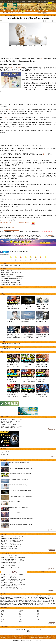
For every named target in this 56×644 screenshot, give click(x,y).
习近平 (28, 596)
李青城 (39, 618)
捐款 (16, 636)
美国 (16, 11)
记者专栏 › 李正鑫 (49, 15)
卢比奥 (16, 596)
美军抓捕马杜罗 (4, 455)
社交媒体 (49, 599)
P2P (9, 602)
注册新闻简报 (5, 627)
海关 (23, 603)
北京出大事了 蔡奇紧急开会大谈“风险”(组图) (10, 556)
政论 (10, 13)
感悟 (27, 605)
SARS (53, 602)
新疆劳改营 (2, 603)
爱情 (9, 323)
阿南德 (10, 381)
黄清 (20, 615)
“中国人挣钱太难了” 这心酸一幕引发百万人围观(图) (20, 491)
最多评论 (14, 572)
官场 (12, 11)
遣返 (25, 603)
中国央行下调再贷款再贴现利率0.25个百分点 (11, 284)
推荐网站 (3, 637)
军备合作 (29, 396)
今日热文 (3, 294)
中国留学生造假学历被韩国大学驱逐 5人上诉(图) (11, 545)
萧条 (27, 366)
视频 (47, 11)
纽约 (27, 11)
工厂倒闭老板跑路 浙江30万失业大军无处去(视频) (20, 474)
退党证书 (45, 637)
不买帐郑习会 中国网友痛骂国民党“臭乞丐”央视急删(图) (13, 579)
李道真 (21, 612)
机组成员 (29, 323)
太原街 (41, 323)
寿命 (38, 605)
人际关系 (41, 308)
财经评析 (24, 13)
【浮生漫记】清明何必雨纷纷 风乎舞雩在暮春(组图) (20, 496)
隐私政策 (30, 636)
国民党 (13, 338)
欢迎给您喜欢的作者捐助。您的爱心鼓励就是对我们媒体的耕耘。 (15, 223)
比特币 (15, 600)
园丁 (2, 616)
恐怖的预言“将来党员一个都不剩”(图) (9, 586)
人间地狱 (28, 308)
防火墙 (17, 602)
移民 (17, 603)
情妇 (27, 599)
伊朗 (12, 308)
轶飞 (2, 613)
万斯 (53, 597)
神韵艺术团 (14, 637)
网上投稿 (7, 636)
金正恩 (37, 597)
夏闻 (38, 613)
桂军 (46, 603)
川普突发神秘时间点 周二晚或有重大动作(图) (19, 463)
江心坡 (50, 602)
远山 (20, 613)
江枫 (38, 619)
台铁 (43, 596)
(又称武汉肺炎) (7, 596)
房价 (53, 600)
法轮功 (27, 602)
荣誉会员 (43, 235)
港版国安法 (9, 597)
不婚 (13, 366)
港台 (20, 11)
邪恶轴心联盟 (16, 308)
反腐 (34, 599)
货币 (17, 600)
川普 (11, 596)
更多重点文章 (52, 530)
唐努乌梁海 (40, 602)
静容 (20, 618)
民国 (44, 603)
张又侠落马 (3, 453)
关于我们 (20, 636)
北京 (46, 600)
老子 (38, 308)
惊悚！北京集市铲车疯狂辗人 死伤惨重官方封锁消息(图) (13, 584)
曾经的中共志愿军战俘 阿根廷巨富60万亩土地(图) (11, 426)
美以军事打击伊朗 (5, 451)
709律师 (22, 602)
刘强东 (49, 600)
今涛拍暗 (21, 610)
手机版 (36, 21)
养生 (42, 605)
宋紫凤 (3, 610)
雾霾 (11, 602)
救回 (32, 323)
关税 (48, 597)
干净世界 (8, 637)
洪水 (3, 597)
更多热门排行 (52, 569)
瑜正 (20, 619)
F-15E (26, 323)
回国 (29, 603)
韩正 (42, 59)
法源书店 (19, 637)
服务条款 (25, 636)
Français (40, 636)
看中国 (11, 6)
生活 (39, 11)
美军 (24, 323)
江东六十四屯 (35, 602)
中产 (37, 600)
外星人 (35, 605)
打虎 (36, 599)
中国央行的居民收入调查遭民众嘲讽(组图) (11, 280)
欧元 (22, 600)
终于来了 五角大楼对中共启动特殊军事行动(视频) (11, 559)
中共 (26, 338)
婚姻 (18, 366)
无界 (54, 637)
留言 (45, 21)
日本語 (50, 636)
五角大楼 (39, 396)
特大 (50, 21)
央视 (13, 603)
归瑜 (38, 612)
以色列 (13, 381)
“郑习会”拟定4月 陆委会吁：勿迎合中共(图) (10, 576)
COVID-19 (22, 596)
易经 (19, 605)
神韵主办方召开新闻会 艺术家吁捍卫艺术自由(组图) (12, 574)
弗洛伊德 (29, 597)
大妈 (51, 600)
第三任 (45, 366)
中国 (24, 338)
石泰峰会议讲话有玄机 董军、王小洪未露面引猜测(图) (12, 561)
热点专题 (3, 449)
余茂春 (46, 396)
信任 (11, 323)
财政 (33, 600)
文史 (35, 11)
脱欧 (4, 600)
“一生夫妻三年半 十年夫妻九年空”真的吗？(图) (11, 538)
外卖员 (24, 308)
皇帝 (14, 605)
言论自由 (7, 603)
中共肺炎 (2, 596)
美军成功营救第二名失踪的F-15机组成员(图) (19, 479)
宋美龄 (2, 605)
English (35, 636)
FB (51, 599)
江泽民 (10, 599)
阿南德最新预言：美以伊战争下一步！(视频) (10, 567)
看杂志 (24, 637)
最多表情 (42, 572)
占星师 (10, 308)
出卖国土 (36, 596)
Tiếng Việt (45, 636)
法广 (46, 599)
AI (38, 381)
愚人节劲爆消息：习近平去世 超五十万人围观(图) (11, 582)
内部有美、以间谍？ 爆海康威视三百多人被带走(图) (12, 540)
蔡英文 (44, 600)
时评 (4, 13)
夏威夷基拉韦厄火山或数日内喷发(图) (9, 548)
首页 (4, 11)
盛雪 (20, 616)
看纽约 (32, 637)
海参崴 (39, 600)
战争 (18, 381)
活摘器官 (40, 596)
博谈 (23, 11)
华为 (29, 599)
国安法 (52, 596)
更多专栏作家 (52, 623)
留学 (21, 603)
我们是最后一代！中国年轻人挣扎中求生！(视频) (11, 547)
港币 (26, 600)
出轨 (13, 323)
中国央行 (6, 117)
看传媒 (36, 637)
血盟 (13, 396)
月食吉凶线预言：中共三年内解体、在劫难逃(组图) (12, 589)
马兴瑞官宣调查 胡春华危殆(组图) (8, 566)
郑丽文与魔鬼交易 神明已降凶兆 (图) (9, 578)
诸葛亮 (16, 605)
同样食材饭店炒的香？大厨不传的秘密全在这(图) (11, 542)
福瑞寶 (40, 637)
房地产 (20, 68)
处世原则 (49, 308)
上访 (25, 602)
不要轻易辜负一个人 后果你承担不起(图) (18, 485)
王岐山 (40, 597)
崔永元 (13, 599)
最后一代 (10, 366)
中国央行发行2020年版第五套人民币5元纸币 (11, 278)
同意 (50, 3)
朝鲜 (40, 366)
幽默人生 (22, 605)
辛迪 (38, 621)
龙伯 (39, 338)
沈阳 (38, 323)
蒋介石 (54, 603)
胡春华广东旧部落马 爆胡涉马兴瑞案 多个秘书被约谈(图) (13, 558)
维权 (19, 602)
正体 (39, 21)
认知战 (43, 396)
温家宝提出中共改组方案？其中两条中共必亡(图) (11, 581)
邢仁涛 (3, 619)
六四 (33, 596)
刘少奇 (9, 605)
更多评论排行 (52, 590)
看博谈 (7, 15)
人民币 (19, 600)
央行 (6, 600)
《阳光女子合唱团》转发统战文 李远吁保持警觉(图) (12, 537)
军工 (49, 396)
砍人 (45, 323)
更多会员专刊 (52, 429)
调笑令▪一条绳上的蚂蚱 (6, 271)
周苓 (2, 615)
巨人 (41, 338)
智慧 (25, 605)
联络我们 (12, 636)
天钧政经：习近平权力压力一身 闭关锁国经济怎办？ (13, 276)
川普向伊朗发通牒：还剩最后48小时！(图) (18, 507)
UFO (32, 597)
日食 (43, 366)
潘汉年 (19, 338)
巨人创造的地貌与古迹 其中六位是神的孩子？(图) (11, 420)
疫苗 (1, 597)
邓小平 (5, 605)
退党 (27, 597)
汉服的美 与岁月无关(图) (6, 423)
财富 (35, 600)
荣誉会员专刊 (5, 417)
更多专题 (53, 457)
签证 (27, 603)
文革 (40, 605)
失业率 (24, 366)
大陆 (8, 11)
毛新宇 (28, 338)
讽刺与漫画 (18, 13)
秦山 (2, 618)
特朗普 (13, 596)
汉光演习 (13, 597)
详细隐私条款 (24, 3)
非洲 (26, 396)
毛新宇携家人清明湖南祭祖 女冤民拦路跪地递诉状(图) (21, 468)
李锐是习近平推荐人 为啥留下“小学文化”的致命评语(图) (13, 564)
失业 (43, 381)
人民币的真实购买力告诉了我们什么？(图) (11, 266)
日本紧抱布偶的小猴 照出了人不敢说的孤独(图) (11, 421)
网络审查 (31, 602)
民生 (35, 603)
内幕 (19, 599)
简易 (38, 610)
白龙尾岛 (47, 602)
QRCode (12, 252)
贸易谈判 (4, 599)
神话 (43, 338)
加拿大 (2, 600)
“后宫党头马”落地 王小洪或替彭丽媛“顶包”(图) (11, 562)
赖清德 (42, 597)
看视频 (28, 637)
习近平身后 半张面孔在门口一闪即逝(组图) (10, 428)
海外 (37, 603)
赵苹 (38, 616)
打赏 (42, 21)
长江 (54, 596)
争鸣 (7, 13)
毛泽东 (31, 338)
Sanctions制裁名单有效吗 (7, 274)
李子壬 (3, 621)
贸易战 (25, 596)
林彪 (7, 605)
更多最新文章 (52, 550)
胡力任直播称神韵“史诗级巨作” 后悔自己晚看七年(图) (21, 524)
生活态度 (45, 308)
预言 (16, 381)
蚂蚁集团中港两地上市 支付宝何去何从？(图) (11, 273)
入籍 (31, 603)
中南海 (16, 599)
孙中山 (51, 603)
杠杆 (10, 600)
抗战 (48, 603)
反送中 (23, 599)
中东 (38, 366)
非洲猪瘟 (4, 602)
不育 (16, 366)
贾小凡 (3, 612)
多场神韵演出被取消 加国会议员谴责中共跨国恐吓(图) (21, 519)
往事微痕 (17, 597)
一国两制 (43, 599)
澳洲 (42, 603)
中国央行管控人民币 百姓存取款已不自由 (11, 282)
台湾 (42, 600)
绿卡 (33, 603)
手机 (29, 605)
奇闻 (43, 11)
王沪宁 (8, 599)
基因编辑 (14, 602)
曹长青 (21, 621)
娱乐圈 (40, 381)
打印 (47, 21)
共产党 (16, 338)
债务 (8, 600)
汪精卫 (10, 338)
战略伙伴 (17, 396)
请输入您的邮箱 (20, 629)
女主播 (10, 603)
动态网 (50, 637)
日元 (24, 600)
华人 (15, 603)
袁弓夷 (6, 597)
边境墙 (50, 597)
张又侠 (31, 596)
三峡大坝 (46, 596)
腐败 (31, 599)
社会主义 (10, 396)
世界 (31, 11)
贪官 (25, 599)
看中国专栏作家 (5, 608)
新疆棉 (49, 596)
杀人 (43, 323)
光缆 (24, 396)
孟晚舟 (45, 597)
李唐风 (39, 615)
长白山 (44, 602)
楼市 (10, 110)
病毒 (19, 596)
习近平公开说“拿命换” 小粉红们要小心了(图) (10, 587)
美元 (12, 600)
